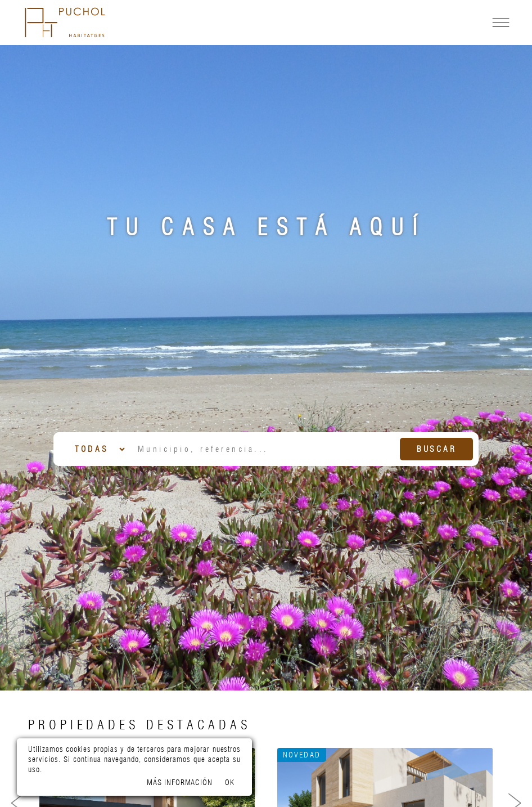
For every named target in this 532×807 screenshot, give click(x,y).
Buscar (437, 449)
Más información (180, 782)
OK (230, 782)
